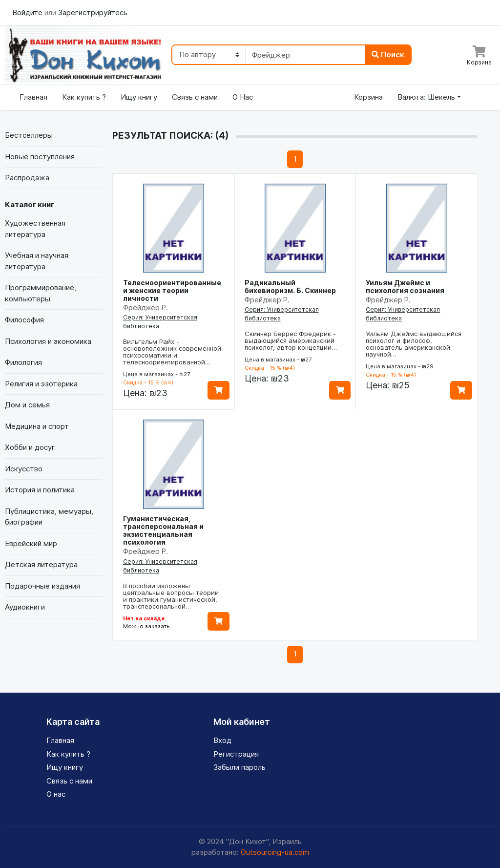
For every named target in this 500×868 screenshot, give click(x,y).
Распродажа (27, 178)
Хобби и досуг (30, 447)
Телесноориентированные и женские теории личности (172, 290)
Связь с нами (195, 97)
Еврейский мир (31, 543)
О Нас (243, 97)
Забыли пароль (240, 767)
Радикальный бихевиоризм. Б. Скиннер (290, 286)
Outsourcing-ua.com (275, 852)
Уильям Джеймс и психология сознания (405, 286)
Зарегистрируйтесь (93, 12)
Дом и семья (27, 405)
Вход (222, 740)
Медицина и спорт (37, 426)
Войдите (28, 12)
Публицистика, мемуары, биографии (49, 517)
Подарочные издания (42, 586)
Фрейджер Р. (146, 307)
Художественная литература (35, 229)
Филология (23, 362)
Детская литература (41, 564)
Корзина (368, 97)
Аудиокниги (25, 607)
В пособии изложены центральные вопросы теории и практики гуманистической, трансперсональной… (171, 596)
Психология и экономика (48, 341)
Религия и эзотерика (41, 384)
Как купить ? (84, 97)
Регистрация (236, 754)
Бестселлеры (29, 135)
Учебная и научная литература (37, 261)
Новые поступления (40, 157)
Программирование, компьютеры (41, 293)
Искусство (24, 469)
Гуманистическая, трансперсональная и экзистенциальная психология (163, 530)
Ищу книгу (139, 97)
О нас (56, 794)
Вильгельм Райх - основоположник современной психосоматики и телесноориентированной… (172, 352)
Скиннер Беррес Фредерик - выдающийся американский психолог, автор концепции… (291, 340)
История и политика (40, 490)
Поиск (388, 54)
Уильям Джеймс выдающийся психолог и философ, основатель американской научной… (414, 344)
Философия (24, 320)
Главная (33, 97)
